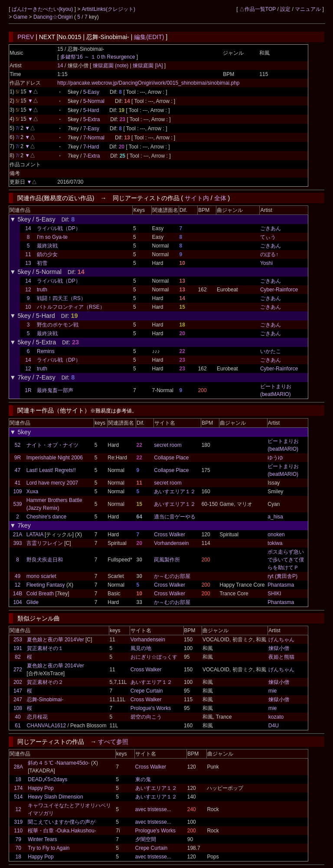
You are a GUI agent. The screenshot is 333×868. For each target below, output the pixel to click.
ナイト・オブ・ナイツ (52, 445)
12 (28, 290)
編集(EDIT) (149, 37)
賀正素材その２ (45, 682)
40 (18, 717)
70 (18, 848)
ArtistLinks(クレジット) (109, 9)
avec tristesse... (153, 809)
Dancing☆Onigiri (54, 17)
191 (18, 648)
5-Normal (94, 101)
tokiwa (275, 543)
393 (18, 543)
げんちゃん (281, 640)
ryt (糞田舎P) (282, 576)
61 (18, 726)
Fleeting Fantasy (46, 585)
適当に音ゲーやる (175, 517)
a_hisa (275, 517)
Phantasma (281, 585)
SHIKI (274, 594)
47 (18, 470)
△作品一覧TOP (258, 9)
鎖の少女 (47, 254)
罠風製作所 (167, 560)
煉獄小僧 (279, 648)
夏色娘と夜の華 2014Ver (55, 640)
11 (28, 254)
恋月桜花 (37, 717)
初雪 (42, 263)
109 (18, 492)
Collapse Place (171, 458)
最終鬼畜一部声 (55, 390)
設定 (285, 9)
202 (18, 682)
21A (18, 535)
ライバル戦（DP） (59, 228)
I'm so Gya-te (52, 237)
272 (18, 670)
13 (28, 263)
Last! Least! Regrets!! (51, 470)
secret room (168, 445)
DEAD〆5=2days (47, 779)
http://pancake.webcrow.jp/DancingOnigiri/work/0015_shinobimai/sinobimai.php (148, 83)
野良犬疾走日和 (45, 560)
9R (18, 458)
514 (18, 797)
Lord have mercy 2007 (52, 483)
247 (18, 700)
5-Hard (91, 110)
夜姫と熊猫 (281, 657)
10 (28, 307)
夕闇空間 (146, 839)
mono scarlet (41, 576)
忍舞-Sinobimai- (45, 700)
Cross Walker (170, 535)
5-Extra (92, 119)
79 (18, 839)
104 (18, 602)
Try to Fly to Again (49, 848)
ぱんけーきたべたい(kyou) (43, 9)
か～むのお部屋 (172, 576)
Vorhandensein (171, 543)
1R (28, 390)
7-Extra (92, 156)
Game (21, 17)
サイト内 (197, 198)
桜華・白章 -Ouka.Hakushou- (62, 831)
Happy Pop (41, 788)
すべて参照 (113, 742)
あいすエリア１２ (175, 492)
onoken (276, 535)
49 (18, 576)
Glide (33, 602)
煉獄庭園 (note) (111, 66)
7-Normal (94, 138)
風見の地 (141, 648)
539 (18, 504)
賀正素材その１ (45, 648)
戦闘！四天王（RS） (61, 298)
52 (18, 445)
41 (18, 483)
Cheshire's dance (46, 517)
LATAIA (35, 535)
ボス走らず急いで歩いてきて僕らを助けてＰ (286, 560)
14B (18, 594)
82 (18, 657)
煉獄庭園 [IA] (148, 66)
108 (18, 708)
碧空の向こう (146, 717)
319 (18, 822)
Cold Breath (40, 594)
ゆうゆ (275, 458)
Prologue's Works (151, 708)
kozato (276, 717)
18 (18, 779)
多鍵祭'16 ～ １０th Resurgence (98, 57)
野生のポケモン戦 (58, 325)
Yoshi (266, 263)
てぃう (268, 237)
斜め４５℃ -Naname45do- (59, 763)
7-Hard (91, 147)
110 (18, 831)
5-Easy (91, 92)
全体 (220, 198)
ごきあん (271, 228)
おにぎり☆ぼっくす (154, 657)
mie (273, 691)
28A (18, 767)
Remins (46, 351)
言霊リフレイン (45, 543)
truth (42, 290)
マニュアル (308, 9)
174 (18, 788)
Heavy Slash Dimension (55, 797)
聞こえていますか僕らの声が (62, 822)
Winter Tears (42, 839)
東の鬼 (143, 779)
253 (18, 640)
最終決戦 (47, 246)
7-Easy (91, 129)
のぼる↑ (269, 254)
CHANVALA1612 (47, 726)
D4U (274, 726)
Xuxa (32, 492)
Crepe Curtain (147, 691)
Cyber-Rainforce (279, 290)
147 (18, 691)
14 (60, 66)
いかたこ (271, 351)
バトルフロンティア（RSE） (71, 307)
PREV (26, 37)
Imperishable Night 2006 (55, 458)
